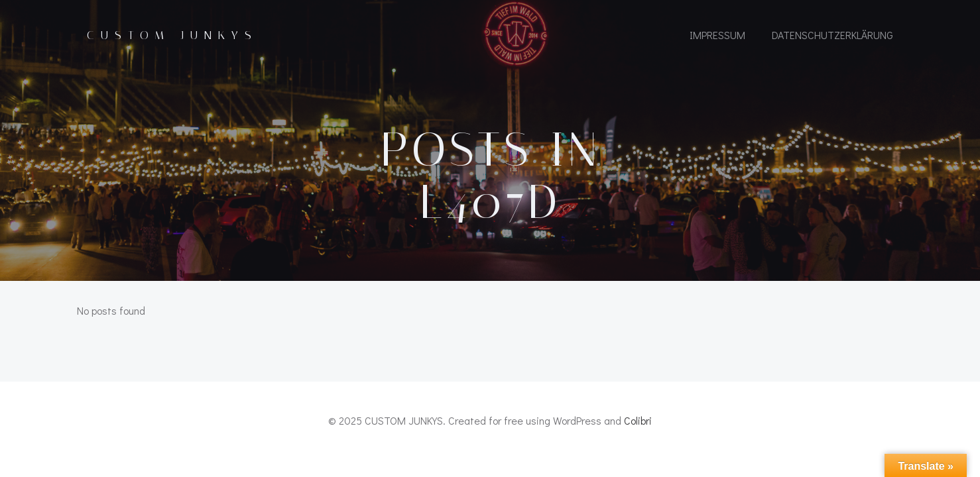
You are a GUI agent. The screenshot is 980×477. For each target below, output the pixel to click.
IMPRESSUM (717, 35)
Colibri (638, 420)
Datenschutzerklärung (832, 35)
